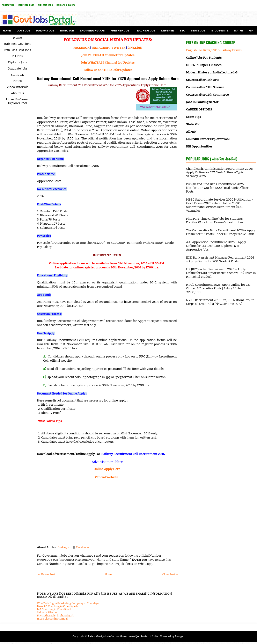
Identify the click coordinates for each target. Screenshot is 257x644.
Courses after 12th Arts (203, 80)
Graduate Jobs (17, 68)
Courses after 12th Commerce (207, 95)
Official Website (107, 477)
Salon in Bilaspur (47, 612)
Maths (239, 31)
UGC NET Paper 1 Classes (204, 65)
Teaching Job (145, 31)
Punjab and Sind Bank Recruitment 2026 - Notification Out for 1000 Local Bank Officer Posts (217, 188)
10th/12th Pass (26, 5)
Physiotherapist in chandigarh (56, 616)
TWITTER (119, 48)
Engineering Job (92, 31)
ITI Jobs (18, 56)
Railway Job (45, 31)
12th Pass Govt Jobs (17, 50)
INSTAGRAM (101, 48)
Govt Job (24, 31)
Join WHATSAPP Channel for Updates (108, 63)
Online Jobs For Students (204, 58)
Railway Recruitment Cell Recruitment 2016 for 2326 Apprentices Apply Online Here (108, 78)
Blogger (180, 636)
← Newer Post (47, 574)
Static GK (18, 75)
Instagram (65, 547)
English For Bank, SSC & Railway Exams (214, 50)
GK (251, 31)
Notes (18, 81)
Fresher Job (120, 31)
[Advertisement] (107, 512)
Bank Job (67, 31)
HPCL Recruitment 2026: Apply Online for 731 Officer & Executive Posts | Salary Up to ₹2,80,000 (218, 288)
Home (7, 31)
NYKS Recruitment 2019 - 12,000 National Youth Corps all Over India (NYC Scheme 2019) (220, 302)
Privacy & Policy (66, 5)
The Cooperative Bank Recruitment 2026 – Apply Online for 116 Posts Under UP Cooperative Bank (221, 232)
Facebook (83, 547)
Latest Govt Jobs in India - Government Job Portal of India (123, 636)
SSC (182, 31)
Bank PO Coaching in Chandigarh (57, 606)
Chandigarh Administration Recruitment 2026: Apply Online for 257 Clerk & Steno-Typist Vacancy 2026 (219, 172)
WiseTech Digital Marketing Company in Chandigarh (69, 603)
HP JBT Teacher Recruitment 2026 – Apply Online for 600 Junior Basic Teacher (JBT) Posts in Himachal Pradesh (221, 273)
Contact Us (8, 5)
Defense (167, 31)
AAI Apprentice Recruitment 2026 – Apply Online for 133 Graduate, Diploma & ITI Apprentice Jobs (216, 246)
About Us (17, 93)
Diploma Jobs (45, 5)
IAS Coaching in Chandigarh (54, 609)
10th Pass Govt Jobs (18, 44)
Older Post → (170, 574)
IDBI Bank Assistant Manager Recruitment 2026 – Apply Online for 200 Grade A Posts (220, 259)
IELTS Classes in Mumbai (52, 619)
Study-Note (220, 31)
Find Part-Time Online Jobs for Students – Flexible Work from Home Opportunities (216, 220)
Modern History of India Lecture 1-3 (212, 72)
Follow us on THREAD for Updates (108, 70)
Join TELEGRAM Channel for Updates (108, 55)
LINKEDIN (135, 48)
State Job (198, 31)
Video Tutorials (18, 87)
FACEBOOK (82, 48)
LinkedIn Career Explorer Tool (17, 101)
